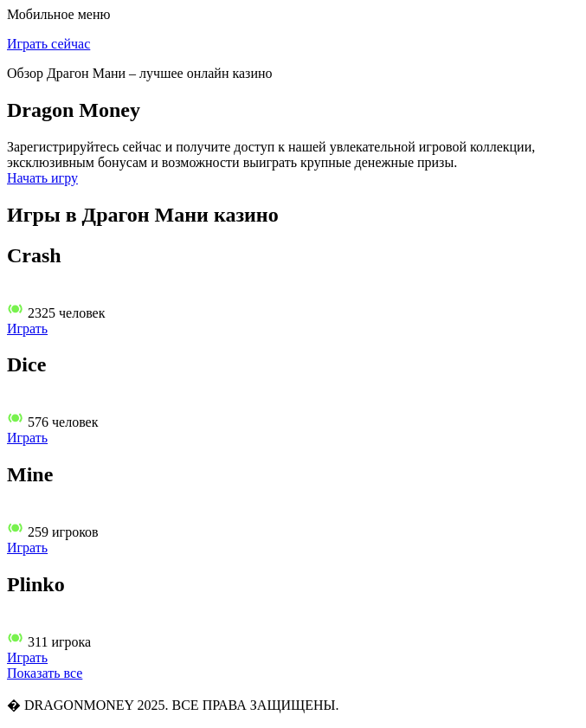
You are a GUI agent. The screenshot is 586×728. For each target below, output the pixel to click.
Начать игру (42, 178)
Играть (27, 329)
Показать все (45, 673)
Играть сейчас (48, 44)
